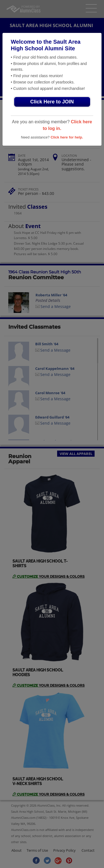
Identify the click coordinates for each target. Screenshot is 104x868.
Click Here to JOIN (52, 102)
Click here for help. (67, 137)
